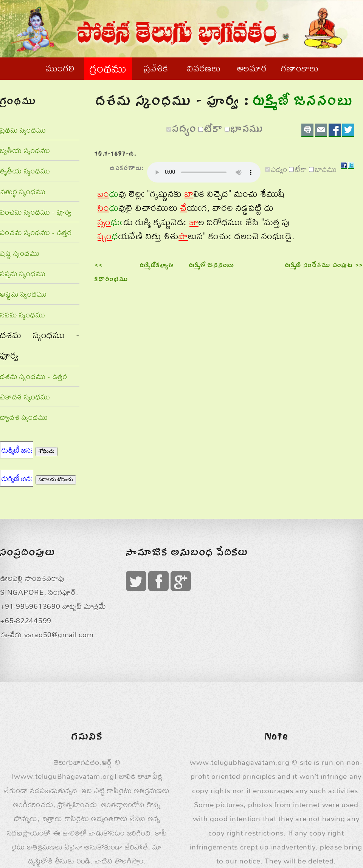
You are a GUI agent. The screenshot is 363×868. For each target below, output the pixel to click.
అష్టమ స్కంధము (23, 294)
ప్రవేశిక (156, 68)
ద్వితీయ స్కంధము (25, 150)
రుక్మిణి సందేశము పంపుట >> (324, 266)
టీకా (214, 130)
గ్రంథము (108, 68)
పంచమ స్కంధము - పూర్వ (36, 212)
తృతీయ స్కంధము (25, 171)
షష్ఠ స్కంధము (20, 253)
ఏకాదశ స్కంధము (25, 397)
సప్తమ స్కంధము (23, 273)
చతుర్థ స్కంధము (23, 191)
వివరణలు (204, 68)
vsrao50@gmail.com (59, 634)
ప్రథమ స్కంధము (23, 130)
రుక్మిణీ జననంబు (212, 266)
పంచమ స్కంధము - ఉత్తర (36, 232)
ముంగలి (60, 68)
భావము (247, 130)
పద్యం (185, 130)
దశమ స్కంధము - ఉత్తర (34, 376)
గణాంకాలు (300, 68)
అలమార (252, 68)
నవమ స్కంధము (22, 315)
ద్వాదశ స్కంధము (24, 417)
